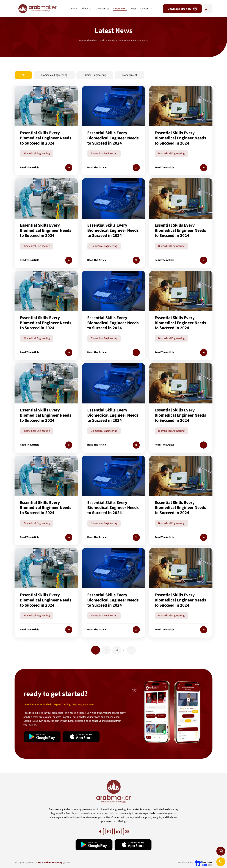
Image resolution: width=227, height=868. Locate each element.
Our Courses (102, 9)
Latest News (120, 9)
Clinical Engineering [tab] (95, 75)
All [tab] (23, 75)
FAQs (134, 9)
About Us (87, 9)
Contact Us (147, 9)
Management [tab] (130, 75)
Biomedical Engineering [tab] (54, 75)
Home (74, 9)
